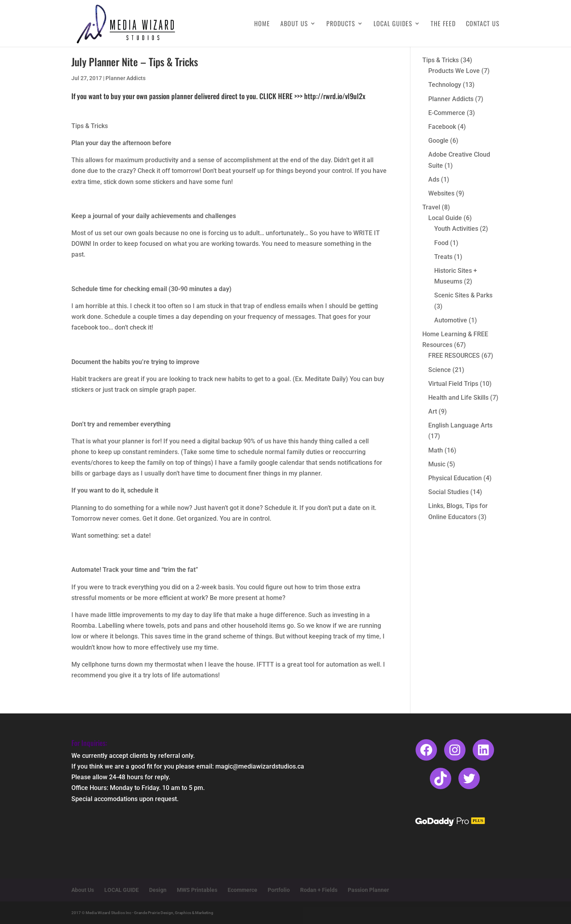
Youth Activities (456, 229)
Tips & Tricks (441, 60)
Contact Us (483, 24)
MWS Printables (197, 890)
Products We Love (454, 71)
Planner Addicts (126, 78)
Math (436, 450)
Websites (441, 193)
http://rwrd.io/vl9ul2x (335, 96)
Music (437, 464)
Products (341, 24)
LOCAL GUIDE (122, 890)
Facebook (442, 127)
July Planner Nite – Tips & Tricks (135, 62)
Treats (443, 257)
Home (262, 24)
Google (438, 141)
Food (441, 243)
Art (433, 411)
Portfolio (279, 890)
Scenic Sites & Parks (463, 295)
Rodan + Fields (319, 890)
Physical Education (455, 478)
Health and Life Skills (458, 398)
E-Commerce (447, 113)
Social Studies (448, 492)
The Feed (443, 24)
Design (158, 890)
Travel (431, 207)
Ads (434, 179)
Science (440, 370)
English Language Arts (460, 425)
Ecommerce (242, 890)
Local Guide (445, 218)
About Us (294, 24)
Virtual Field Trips (453, 384)
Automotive (451, 320)
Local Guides (393, 24)
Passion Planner (368, 890)
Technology (445, 85)
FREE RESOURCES (454, 356)
